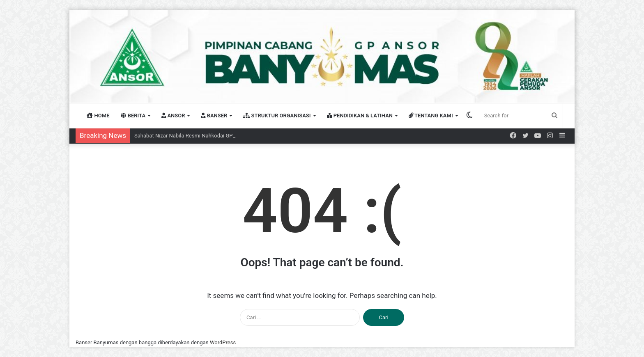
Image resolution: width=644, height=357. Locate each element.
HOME (98, 116)
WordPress (223, 342)
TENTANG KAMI (431, 116)
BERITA (133, 116)
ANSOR (173, 116)
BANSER (214, 116)
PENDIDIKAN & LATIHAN (360, 116)
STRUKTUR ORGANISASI (277, 116)
